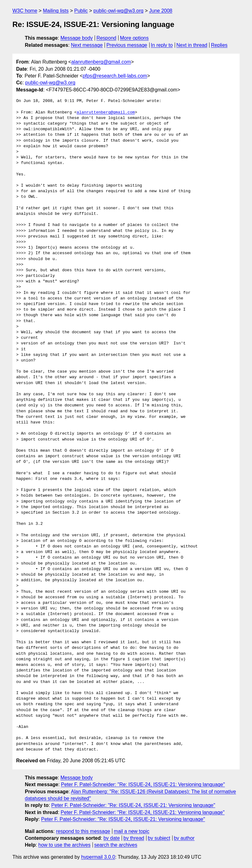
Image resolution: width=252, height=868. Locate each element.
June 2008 (161, 11)
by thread (134, 838)
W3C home (25, 11)
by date (111, 838)
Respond (106, 38)
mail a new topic (132, 831)
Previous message (127, 45)
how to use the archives (65, 845)
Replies (219, 45)
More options (135, 38)
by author (184, 838)
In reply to (162, 45)
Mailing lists (56, 11)
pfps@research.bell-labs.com (115, 76)
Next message (87, 45)
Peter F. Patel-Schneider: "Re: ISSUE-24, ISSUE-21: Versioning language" (143, 784)
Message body (77, 38)
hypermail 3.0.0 (98, 857)
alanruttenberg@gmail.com (101, 62)
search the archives (116, 845)
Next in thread (192, 45)
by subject (159, 838)
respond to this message (83, 831)
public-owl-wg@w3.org (118, 11)
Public (81, 11)
